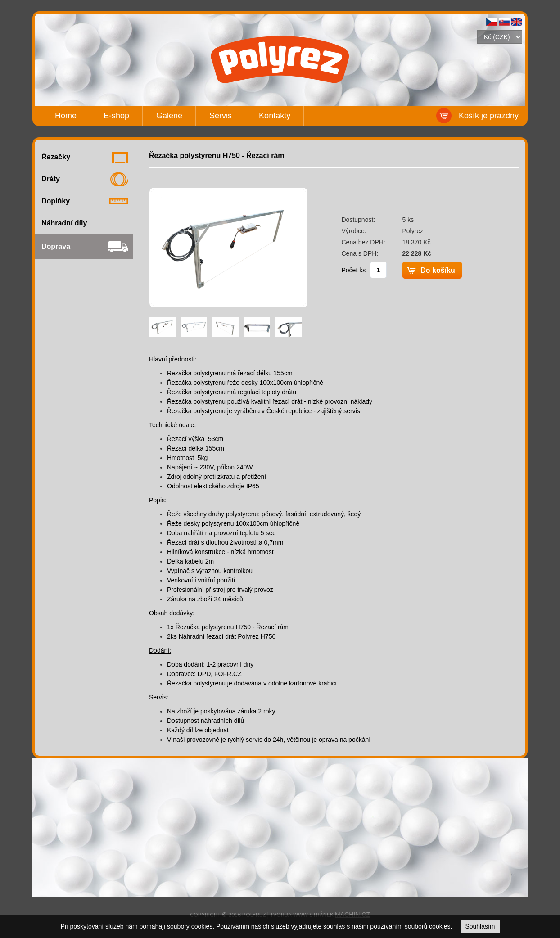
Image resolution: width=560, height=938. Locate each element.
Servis (221, 116)
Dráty (51, 179)
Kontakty (275, 116)
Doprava (56, 246)
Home (66, 116)
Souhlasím (480, 926)
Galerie (169, 116)
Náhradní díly (64, 223)
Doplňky (56, 201)
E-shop (116, 116)
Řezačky (56, 157)
